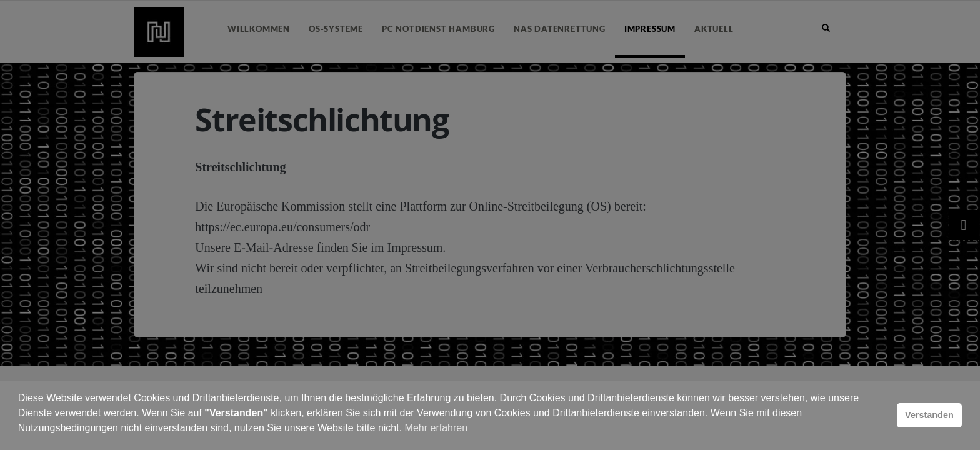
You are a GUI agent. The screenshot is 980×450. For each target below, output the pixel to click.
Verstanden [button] (929, 415)
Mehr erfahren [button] (437, 428)
